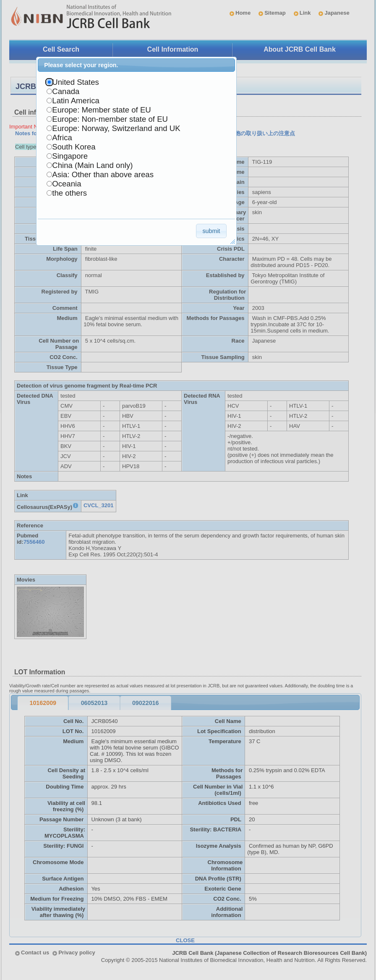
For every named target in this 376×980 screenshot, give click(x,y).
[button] (211, 231)
